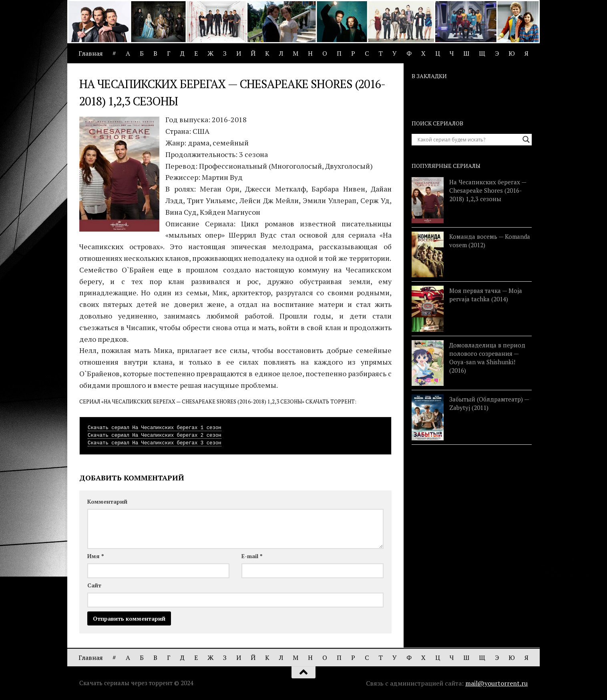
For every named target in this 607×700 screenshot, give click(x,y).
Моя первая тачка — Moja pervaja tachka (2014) (486, 295)
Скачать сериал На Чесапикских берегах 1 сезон (155, 428)
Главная (91, 53)
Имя (95, 556)
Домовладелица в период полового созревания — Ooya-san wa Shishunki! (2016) (487, 358)
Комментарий (107, 501)
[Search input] (468, 139)
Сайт (94, 585)
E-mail (252, 556)
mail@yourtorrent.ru (496, 683)
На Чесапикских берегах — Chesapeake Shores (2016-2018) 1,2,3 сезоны (488, 190)
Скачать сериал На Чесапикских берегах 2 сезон (155, 436)
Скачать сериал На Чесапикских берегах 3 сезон (155, 443)
